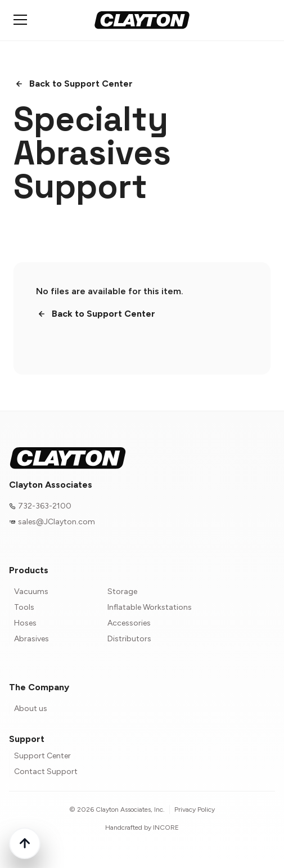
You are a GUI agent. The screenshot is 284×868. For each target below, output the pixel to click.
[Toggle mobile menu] (20, 20)
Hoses (25, 623)
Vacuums (31, 592)
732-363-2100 (45, 506)
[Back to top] (25, 843)
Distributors (129, 639)
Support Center (42, 756)
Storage (122, 592)
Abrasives (31, 639)
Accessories (129, 623)
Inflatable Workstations (150, 607)
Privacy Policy (195, 809)
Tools (24, 607)
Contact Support (46, 772)
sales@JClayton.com (57, 522)
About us (31, 709)
